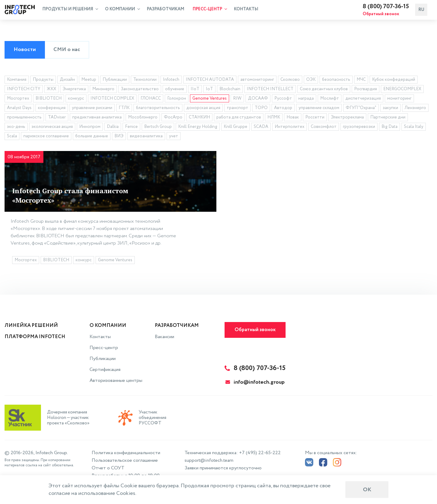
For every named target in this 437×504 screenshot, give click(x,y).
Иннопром (90, 128)
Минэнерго (103, 90)
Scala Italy (414, 128)
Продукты (43, 81)
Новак (293, 118)
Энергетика (74, 90)
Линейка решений (31, 326)
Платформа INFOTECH (35, 337)
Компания (17, 81)
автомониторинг (257, 81)
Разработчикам (166, 10)
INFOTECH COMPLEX (112, 99)
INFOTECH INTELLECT (270, 90)
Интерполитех (290, 128)
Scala (12, 137)
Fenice (131, 128)
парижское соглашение (46, 137)
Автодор (283, 109)
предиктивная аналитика (97, 118)
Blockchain (230, 90)
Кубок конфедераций (394, 81)
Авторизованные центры (116, 381)
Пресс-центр (210, 10)
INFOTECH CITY (24, 90)
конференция (52, 109)
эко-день (16, 128)
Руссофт (283, 99)
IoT (209, 90)
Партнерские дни (388, 118)
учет (174, 137)
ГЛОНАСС (151, 99)
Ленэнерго (415, 109)
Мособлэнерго (143, 118)
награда (306, 99)
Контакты (246, 10)
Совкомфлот (324, 128)
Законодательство (140, 90)
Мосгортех (18, 99)
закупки (390, 109)
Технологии (145, 81)
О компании (122, 10)
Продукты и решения (70, 10)
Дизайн (67, 81)
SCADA (261, 128)
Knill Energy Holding (198, 128)
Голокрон (177, 99)
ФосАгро (173, 118)
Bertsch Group (158, 128)
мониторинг (399, 99)
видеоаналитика (146, 137)
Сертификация (105, 370)
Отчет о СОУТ (108, 468)
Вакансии (164, 337)
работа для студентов (239, 118)
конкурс (76, 99)
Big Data (390, 128)
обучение (175, 90)
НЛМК (274, 118)
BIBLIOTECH (49, 99)
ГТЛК (124, 109)
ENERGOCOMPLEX (402, 90)
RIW (237, 99)
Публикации (115, 81)
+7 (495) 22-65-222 (260, 453)
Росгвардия (366, 90)
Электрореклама (347, 118)
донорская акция (203, 109)
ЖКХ (51, 90)
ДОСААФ (258, 99)
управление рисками (92, 109)
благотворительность (158, 109)
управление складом (319, 109)
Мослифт (330, 99)
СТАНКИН (199, 118)
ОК (367, 490)
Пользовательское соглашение (125, 460)
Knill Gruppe (235, 128)
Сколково (290, 81)
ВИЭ (119, 137)
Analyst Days (19, 109)
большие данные (92, 137)
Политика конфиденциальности (126, 453)
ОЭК (311, 81)
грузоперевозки (359, 128)
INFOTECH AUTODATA (210, 81)
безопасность (336, 81)
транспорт (237, 109)
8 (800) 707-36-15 (391, 7)
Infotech (171, 81)
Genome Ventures (210, 99)
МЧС (361, 81)
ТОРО (261, 109)
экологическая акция (52, 128)
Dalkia (113, 128)
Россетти (315, 118)
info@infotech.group (255, 382)
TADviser (57, 118)
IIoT (195, 90)
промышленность (24, 118)
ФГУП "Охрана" (361, 109)
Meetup (89, 81)
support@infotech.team (209, 460)
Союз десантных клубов (324, 90)
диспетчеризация (363, 99)
